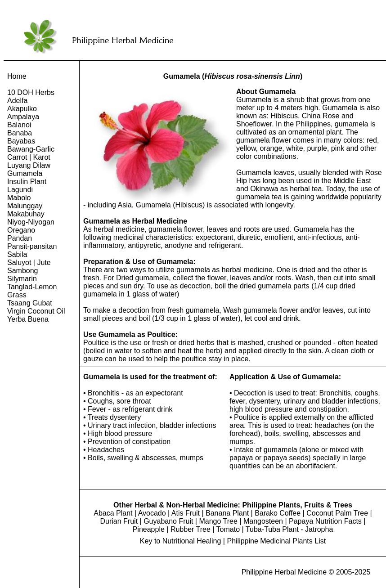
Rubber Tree (191, 529)
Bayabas (21, 141)
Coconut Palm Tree (337, 513)
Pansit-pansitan (32, 246)
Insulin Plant (27, 182)
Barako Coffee (278, 513)
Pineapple (149, 529)
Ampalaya (23, 117)
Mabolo (19, 198)
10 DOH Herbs (31, 92)
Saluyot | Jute (29, 263)
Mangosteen (263, 521)
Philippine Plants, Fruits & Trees (297, 505)
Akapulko (22, 109)
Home (17, 76)
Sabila (17, 254)
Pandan (20, 238)
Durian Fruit (119, 521)
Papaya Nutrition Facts (325, 521)
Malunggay (25, 206)
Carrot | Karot (29, 157)
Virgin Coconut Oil (36, 311)
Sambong (23, 271)
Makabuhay (26, 214)
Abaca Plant (113, 513)
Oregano (21, 230)
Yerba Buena (28, 319)
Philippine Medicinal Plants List (276, 541)
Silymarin (22, 279)
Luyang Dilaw (29, 165)
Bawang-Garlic (31, 149)
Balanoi (19, 125)
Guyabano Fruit (168, 521)
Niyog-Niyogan (31, 222)
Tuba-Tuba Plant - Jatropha (289, 529)
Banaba (20, 133)
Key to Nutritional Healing (181, 541)
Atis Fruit (186, 513)
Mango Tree (218, 521)
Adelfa (17, 101)
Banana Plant (227, 513)
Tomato (228, 529)
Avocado (152, 513)
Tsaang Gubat (30, 303)
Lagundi (20, 190)
